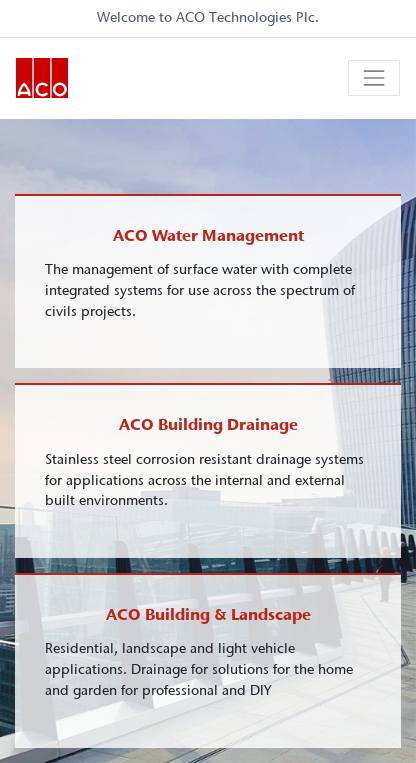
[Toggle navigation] (374, 78)
